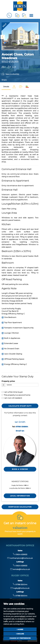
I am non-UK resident (12, 398)
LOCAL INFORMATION (20, 496)
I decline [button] (20, 634)
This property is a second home (16, 395)
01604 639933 (20, 555)
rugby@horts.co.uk (20, 588)
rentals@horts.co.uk (20, 569)
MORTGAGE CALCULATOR (20, 507)
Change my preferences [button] (20, 638)
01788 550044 (20, 585)
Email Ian (20, 431)
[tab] (14, 87)
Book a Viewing (20, 469)
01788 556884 (22, 427)
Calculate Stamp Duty (20, 406)
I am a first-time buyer (12, 392)
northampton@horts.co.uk (20, 558)
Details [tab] (6, 87)
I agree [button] (20, 629)
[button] (3, 37)
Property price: (8, 381)
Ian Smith (20, 422)
